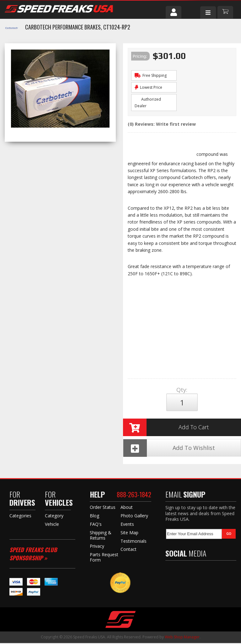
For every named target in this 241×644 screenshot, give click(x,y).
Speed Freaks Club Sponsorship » (33, 555)
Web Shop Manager (182, 638)
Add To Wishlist (169, 449)
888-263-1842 (134, 495)
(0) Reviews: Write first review (162, 124)
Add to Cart (166, 428)
